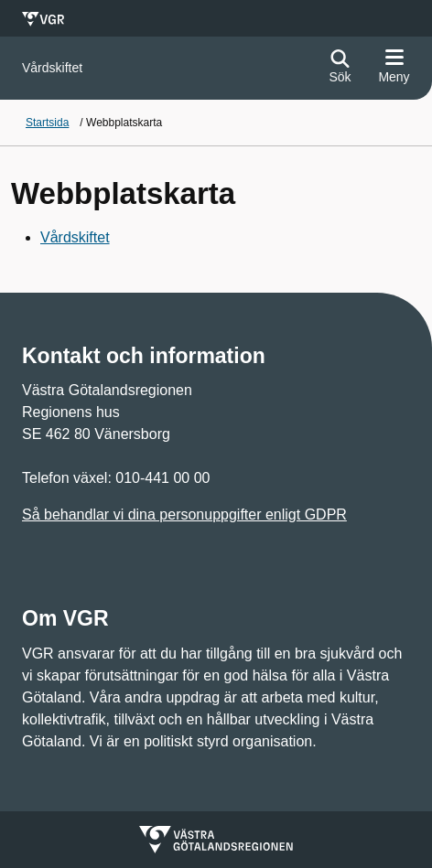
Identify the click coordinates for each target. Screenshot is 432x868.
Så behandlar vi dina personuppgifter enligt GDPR (184, 514)
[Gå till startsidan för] (52, 68)
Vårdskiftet (75, 237)
